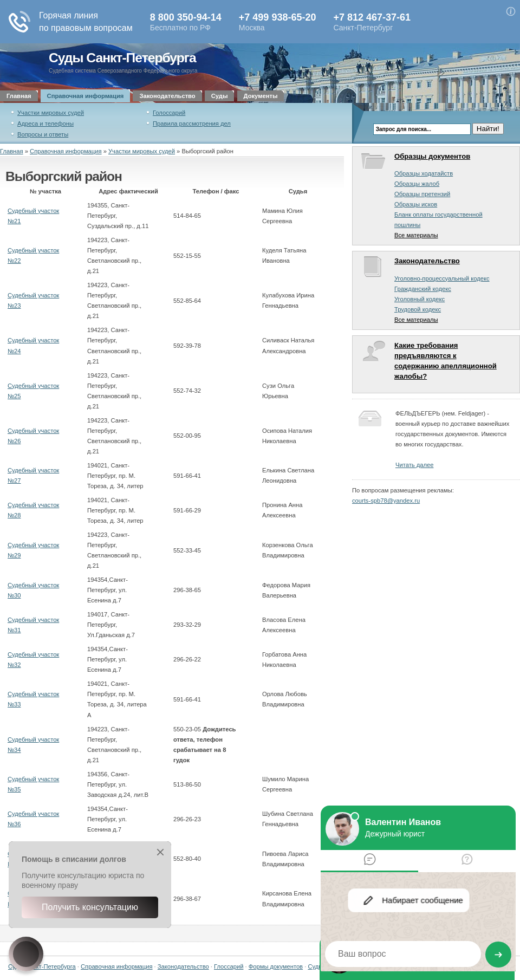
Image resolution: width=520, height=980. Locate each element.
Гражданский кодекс (423, 289)
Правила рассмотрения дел (192, 124)
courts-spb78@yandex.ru (386, 501)
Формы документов (276, 966)
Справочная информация (86, 96)
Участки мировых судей (51, 113)
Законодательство (167, 96)
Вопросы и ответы (43, 134)
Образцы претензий (422, 194)
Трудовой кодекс (418, 309)
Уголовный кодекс (420, 299)
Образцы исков (416, 204)
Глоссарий (229, 966)
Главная (19, 96)
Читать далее (414, 465)
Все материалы (416, 235)
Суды (220, 96)
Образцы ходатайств (424, 173)
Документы (261, 96)
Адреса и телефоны (45, 124)
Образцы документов (432, 156)
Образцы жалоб (417, 184)
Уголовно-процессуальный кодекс (442, 278)
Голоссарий (169, 113)
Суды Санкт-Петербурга (122, 58)
